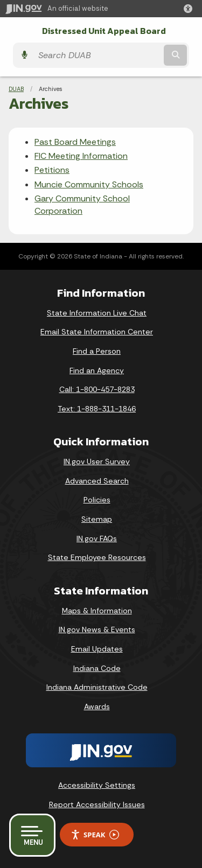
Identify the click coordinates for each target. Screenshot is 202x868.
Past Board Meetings (75, 142)
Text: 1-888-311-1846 (97, 409)
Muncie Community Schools (89, 184)
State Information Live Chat (97, 313)
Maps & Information (97, 611)
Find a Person (97, 351)
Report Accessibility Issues (97, 804)
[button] (190, 9)
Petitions (52, 170)
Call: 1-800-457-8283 (97, 389)
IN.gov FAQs (97, 538)
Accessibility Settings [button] (97, 785)
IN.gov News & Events (97, 629)
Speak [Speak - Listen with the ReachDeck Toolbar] (95, 835)
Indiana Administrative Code (97, 687)
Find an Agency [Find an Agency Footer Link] (97, 370)
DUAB (16, 89)
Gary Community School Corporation (82, 204)
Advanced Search (97, 481)
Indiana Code (97, 668)
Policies (97, 500)
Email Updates (97, 649)
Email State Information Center (97, 332)
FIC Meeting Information (81, 156)
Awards (97, 706)
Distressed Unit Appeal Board (104, 31)
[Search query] (97, 55)
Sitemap (97, 519)
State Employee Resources (97, 557)
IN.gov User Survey (97, 461)
